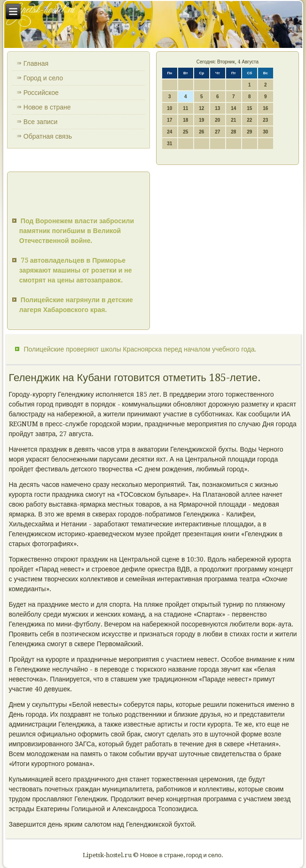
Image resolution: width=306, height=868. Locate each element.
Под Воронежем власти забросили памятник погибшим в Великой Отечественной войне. (77, 231)
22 (249, 120)
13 (217, 108)
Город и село (43, 78)
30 (265, 132)
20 (217, 120)
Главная (36, 63)
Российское (41, 93)
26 (201, 132)
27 (217, 132)
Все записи (41, 122)
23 (265, 120)
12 (201, 108)
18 (185, 120)
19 (201, 120)
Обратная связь (48, 136)
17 (169, 120)
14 (233, 108)
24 (169, 132)
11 (185, 108)
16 (265, 108)
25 (185, 132)
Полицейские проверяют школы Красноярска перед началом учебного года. (140, 349)
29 (249, 132)
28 (233, 132)
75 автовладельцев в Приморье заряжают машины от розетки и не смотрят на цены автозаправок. (76, 270)
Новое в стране (47, 107)
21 (233, 120)
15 (249, 108)
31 (169, 144)
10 (169, 108)
